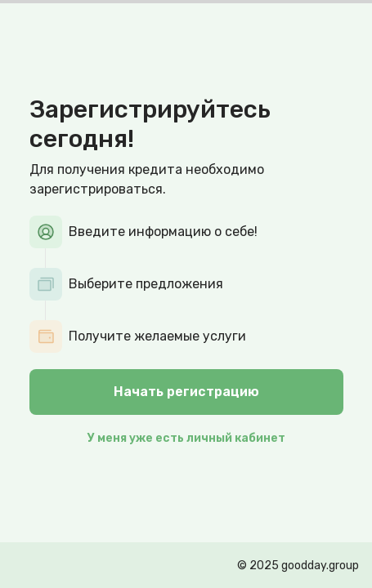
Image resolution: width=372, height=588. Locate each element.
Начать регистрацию (186, 392)
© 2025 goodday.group (298, 566)
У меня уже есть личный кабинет (186, 438)
